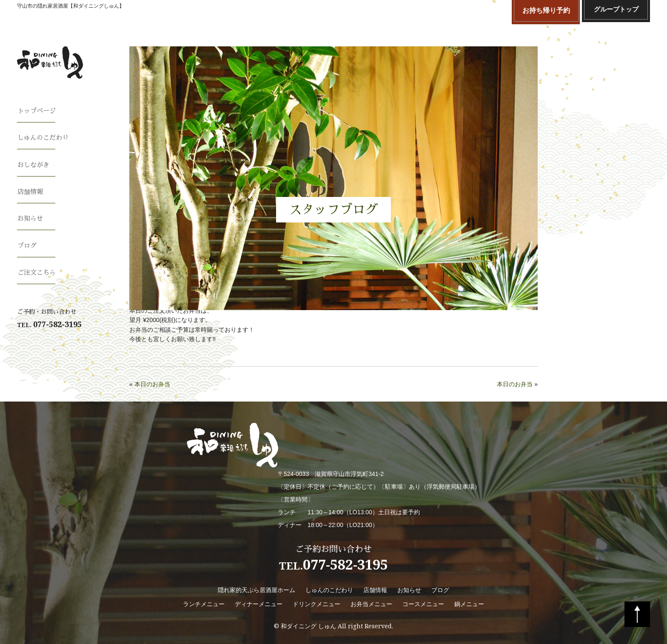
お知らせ (31, 213)
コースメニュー (423, 604)
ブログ (27, 238)
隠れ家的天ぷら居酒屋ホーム (257, 590)
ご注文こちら (37, 264)
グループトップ (616, 10)
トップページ (37, 111)
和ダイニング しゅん (308, 626)
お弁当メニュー (371, 604)
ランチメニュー (204, 604)
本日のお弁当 (152, 384)
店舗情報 (31, 187)
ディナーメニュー (259, 604)
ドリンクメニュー (316, 604)
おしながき (34, 162)
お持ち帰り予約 (546, 10)
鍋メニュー (469, 604)
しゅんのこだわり (44, 136)
